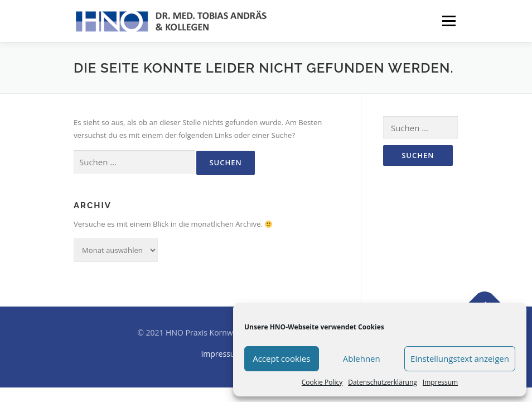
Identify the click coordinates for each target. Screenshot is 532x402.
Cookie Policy (322, 382)
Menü (449, 21)
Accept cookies (281, 358)
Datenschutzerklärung (383, 382)
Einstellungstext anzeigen (460, 358)
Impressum (440, 382)
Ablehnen (362, 358)
